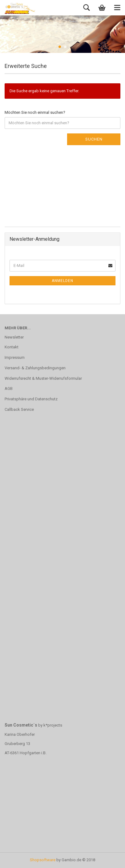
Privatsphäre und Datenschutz (31, 399)
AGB (9, 388)
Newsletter (14, 337)
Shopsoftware (43, 860)
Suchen (94, 139)
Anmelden (62, 281)
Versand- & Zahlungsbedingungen (35, 368)
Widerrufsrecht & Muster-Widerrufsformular (43, 378)
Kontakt (12, 347)
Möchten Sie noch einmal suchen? (35, 112)
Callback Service (19, 409)
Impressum (15, 357)
